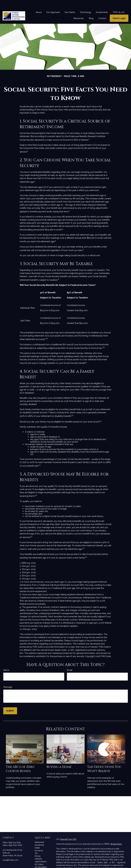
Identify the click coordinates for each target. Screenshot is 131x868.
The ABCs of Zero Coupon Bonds (20, 761)
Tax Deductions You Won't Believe (104, 761)
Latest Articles (41, 854)
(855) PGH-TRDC (15, 837)
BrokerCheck (116, 836)
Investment (39, 837)
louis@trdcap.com (10, 852)
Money (38, 848)
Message (8, 679)
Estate (37, 840)
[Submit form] (10, 703)
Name (6, 662)
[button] (39, 4)
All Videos (39, 856)
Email (70, 662)
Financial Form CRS (68, 831)
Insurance (39, 843)
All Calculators (41, 859)
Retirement (39, 834)
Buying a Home (59, 759)
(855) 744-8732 (15, 835)
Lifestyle (38, 851)
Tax (36, 845)
